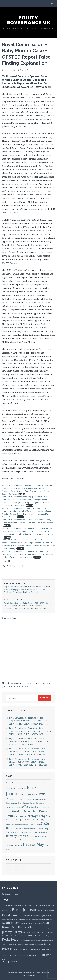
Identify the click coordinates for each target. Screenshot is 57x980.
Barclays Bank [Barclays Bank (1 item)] (42, 783)
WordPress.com (28, 975)
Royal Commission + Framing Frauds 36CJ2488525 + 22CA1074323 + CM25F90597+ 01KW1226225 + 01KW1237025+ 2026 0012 (29, 721)
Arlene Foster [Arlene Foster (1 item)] (32, 783)
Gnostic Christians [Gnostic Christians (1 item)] (43, 807)
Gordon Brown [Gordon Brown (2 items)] (22, 811)
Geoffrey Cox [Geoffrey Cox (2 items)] (27, 807)
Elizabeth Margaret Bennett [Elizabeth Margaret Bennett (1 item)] (37, 800)
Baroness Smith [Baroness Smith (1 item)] (11, 788)
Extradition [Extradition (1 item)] (40, 803)
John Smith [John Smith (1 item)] (16, 820)
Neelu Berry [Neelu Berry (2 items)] (10, 939)
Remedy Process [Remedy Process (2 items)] (17, 836)
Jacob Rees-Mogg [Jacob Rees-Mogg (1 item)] (20, 816)
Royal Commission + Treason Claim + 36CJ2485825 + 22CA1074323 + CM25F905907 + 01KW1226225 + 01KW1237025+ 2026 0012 (30, 731)
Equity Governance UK (29, 20)
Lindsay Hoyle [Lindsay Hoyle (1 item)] (11, 824)
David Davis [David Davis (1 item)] (23, 800)
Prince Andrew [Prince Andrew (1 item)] (11, 832)
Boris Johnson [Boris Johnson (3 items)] (25, 910)
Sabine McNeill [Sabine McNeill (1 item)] (20, 840)
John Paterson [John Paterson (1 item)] (28, 932)
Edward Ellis (25, 70)
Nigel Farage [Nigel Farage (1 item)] (19, 829)
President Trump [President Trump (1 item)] (43, 829)
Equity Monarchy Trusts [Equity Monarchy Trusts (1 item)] (14, 803)
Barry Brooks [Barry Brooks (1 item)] (22, 788)
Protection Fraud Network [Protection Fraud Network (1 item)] (38, 832)
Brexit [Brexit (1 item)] (23, 795)
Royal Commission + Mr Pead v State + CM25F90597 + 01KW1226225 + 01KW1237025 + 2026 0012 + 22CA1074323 (30, 741)
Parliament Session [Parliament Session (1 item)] (30, 829)
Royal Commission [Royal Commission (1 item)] (32, 949)
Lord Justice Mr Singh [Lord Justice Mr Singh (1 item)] (33, 824)
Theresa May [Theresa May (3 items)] (32, 844)
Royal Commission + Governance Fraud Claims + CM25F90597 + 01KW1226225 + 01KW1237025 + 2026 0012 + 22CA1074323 (28, 752)
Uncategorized (12, 894)
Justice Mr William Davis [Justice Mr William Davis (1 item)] (28, 820)
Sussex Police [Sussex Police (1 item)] (43, 840)
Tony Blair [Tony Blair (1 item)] (14, 962)
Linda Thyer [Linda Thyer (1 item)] (41, 820)
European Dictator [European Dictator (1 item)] (29, 803)
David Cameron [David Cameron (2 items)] (13, 915)
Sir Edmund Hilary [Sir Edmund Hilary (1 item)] (31, 840)
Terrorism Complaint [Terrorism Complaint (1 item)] (13, 845)
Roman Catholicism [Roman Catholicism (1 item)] (35, 836)
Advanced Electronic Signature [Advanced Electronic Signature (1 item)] (16, 783)
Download (22, 494)
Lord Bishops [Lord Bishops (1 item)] (21, 824)
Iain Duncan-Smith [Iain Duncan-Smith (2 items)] (24, 927)
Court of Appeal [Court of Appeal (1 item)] (32, 795)
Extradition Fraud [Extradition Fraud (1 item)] (12, 807)
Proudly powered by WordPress (21, 973)
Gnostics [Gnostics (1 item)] (9, 812)
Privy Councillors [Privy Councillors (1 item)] (22, 832)
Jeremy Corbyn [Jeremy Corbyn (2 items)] (37, 816)
